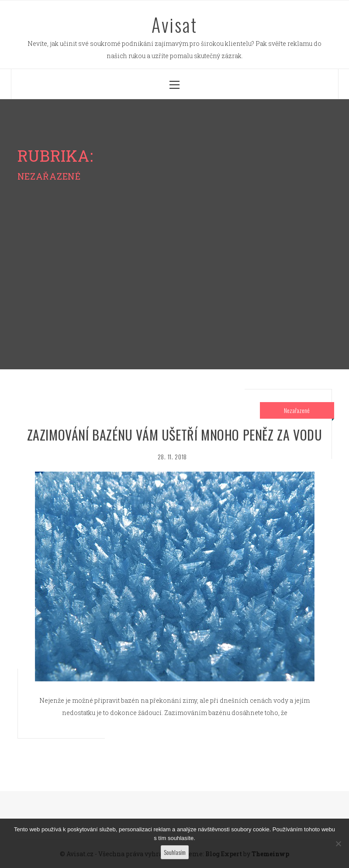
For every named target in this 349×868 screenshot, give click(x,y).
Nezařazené (297, 410)
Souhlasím (175, 852)
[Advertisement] (174, 256)
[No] (338, 844)
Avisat (174, 24)
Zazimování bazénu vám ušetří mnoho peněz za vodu (175, 435)
